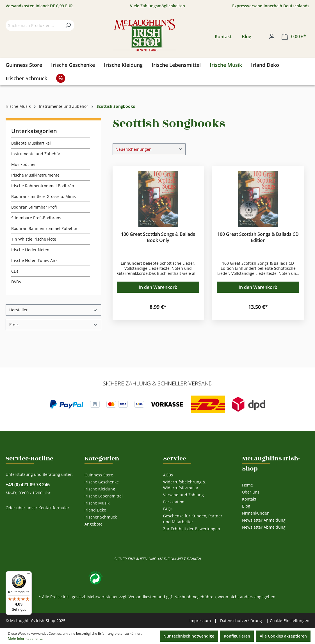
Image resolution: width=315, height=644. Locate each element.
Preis (53, 324)
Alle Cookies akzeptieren (283, 636)
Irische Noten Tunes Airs (34, 260)
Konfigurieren (237, 636)
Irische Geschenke (102, 482)
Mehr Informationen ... (25, 639)
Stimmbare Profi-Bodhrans (36, 218)
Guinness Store (99, 475)
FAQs (168, 509)
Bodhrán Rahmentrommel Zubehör (44, 228)
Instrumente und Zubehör (36, 154)
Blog (246, 36)
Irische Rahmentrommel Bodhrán (43, 186)
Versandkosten (142, 597)
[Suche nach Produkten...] (34, 25)
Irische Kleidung (100, 489)
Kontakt (223, 36)
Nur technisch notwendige (189, 636)
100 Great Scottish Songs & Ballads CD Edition (258, 237)
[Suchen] (68, 25)
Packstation (174, 502)
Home (247, 485)
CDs (15, 271)
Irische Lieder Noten (30, 250)
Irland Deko (95, 510)
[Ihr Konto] (272, 36)
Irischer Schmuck (101, 517)
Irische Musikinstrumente (35, 175)
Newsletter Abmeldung (264, 527)
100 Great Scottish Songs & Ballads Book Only (158, 237)
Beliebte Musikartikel (31, 143)
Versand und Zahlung (183, 495)
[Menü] (28, 575)
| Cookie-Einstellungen (288, 621)
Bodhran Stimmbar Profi (34, 207)
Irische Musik (97, 503)
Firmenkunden (256, 513)
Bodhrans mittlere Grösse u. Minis (44, 196)
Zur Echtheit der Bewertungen (192, 529)
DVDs (16, 282)
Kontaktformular (54, 508)
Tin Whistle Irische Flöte (34, 239)
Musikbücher (24, 164)
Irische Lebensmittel (104, 496)
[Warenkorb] (294, 37)
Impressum (200, 621)
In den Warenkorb (158, 287)
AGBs (168, 475)
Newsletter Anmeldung (264, 520)
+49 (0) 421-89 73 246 (28, 485)
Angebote (93, 524)
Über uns (251, 492)
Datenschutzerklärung (241, 621)
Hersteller (53, 310)
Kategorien (102, 458)
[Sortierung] (149, 149)
